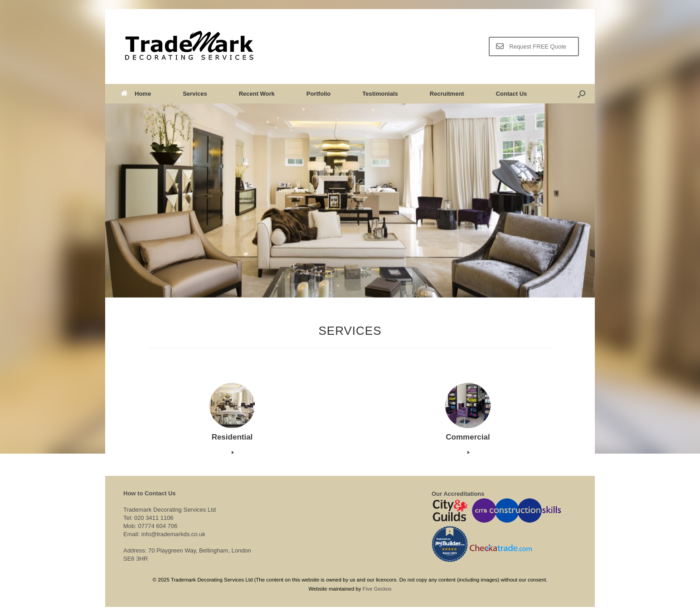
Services (195, 94)
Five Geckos (377, 589)
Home (136, 94)
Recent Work (257, 94)
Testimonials (380, 94)
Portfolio (318, 94)
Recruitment (447, 94)
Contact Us (512, 94)
